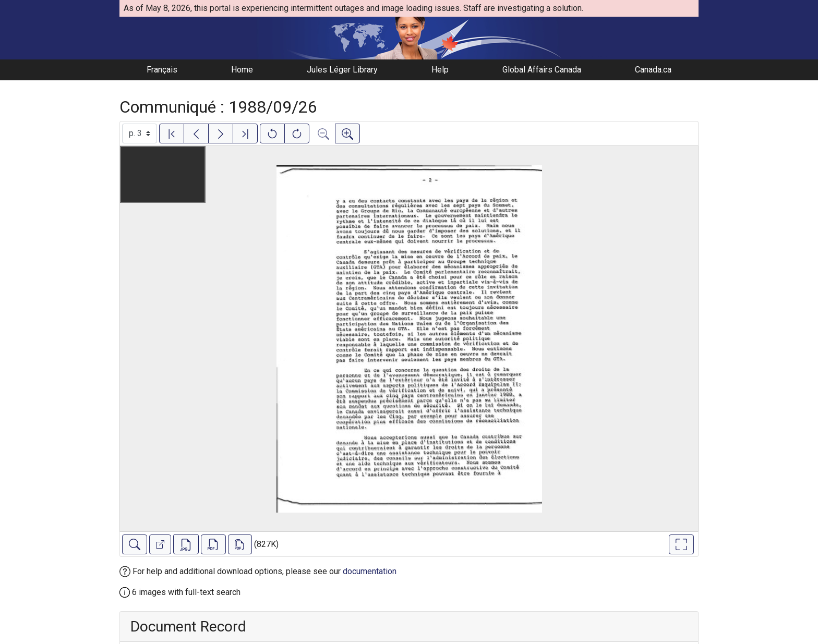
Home (242, 70)
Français (162, 70)
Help (440, 70)
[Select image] (140, 133)
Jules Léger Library (342, 70)
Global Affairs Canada (542, 70)
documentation (370, 571)
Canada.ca (653, 70)
